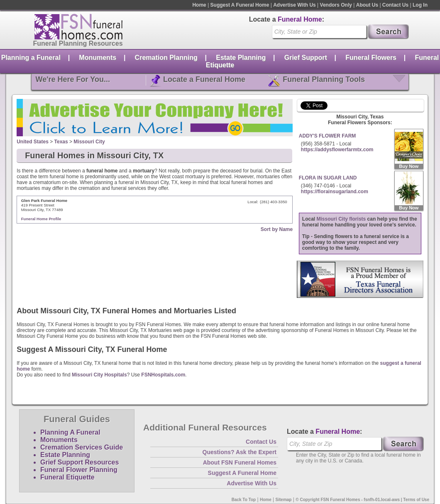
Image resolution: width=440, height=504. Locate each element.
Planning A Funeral (70, 432)
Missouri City (89, 142)
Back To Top (244, 500)
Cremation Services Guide (82, 447)
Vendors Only (336, 5)
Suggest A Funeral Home (240, 5)
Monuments (98, 58)
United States (33, 142)
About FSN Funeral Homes (240, 462)
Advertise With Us (295, 5)
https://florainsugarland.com (335, 192)
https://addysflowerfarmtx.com (337, 150)
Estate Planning (241, 58)
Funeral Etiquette (67, 477)
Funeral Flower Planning (79, 470)
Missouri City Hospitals (99, 375)
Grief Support (306, 58)
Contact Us (395, 5)
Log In (420, 5)
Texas (61, 142)
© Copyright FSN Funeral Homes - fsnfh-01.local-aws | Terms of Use (362, 500)
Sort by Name (277, 229)
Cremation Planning (166, 58)
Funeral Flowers (371, 58)
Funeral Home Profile (41, 219)
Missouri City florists (341, 219)
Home (199, 5)
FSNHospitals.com (163, 375)
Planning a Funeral (31, 58)
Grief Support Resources (79, 462)
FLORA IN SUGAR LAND (328, 178)
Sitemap (284, 500)
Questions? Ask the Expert (240, 452)
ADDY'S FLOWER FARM (328, 136)
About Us (367, 5)
